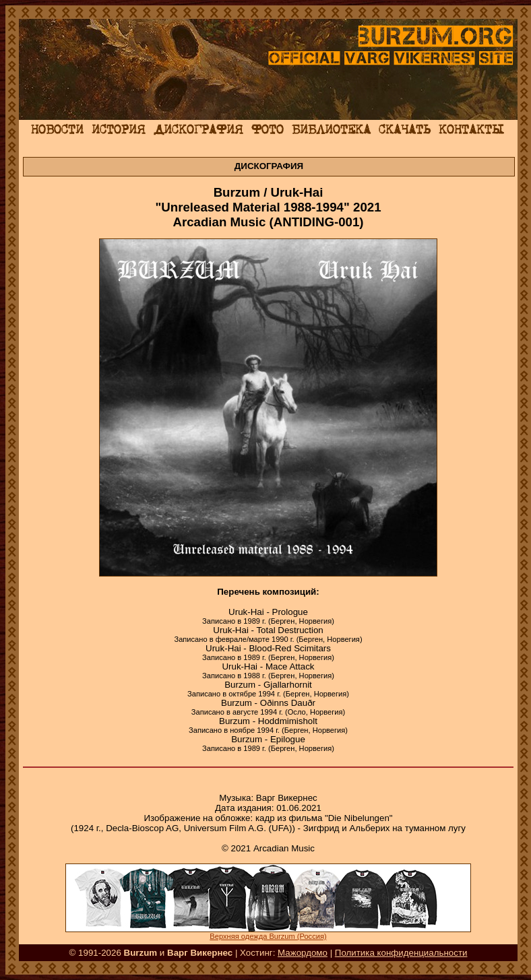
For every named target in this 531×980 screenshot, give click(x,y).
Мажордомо (303, 953)
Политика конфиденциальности (401, 953)
